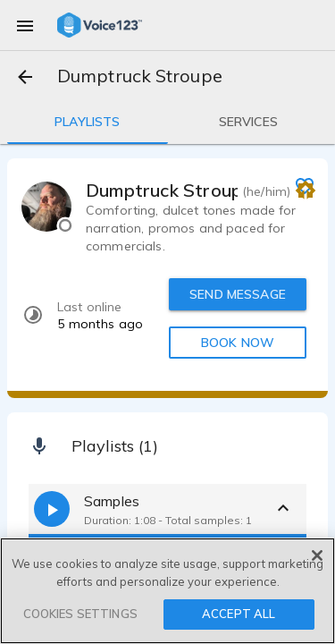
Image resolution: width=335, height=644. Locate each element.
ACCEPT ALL (239, 614)
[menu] (25, 25)
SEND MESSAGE (238, 294)
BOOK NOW (238, 343)
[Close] (317, 555)
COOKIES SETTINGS (80, 614)
